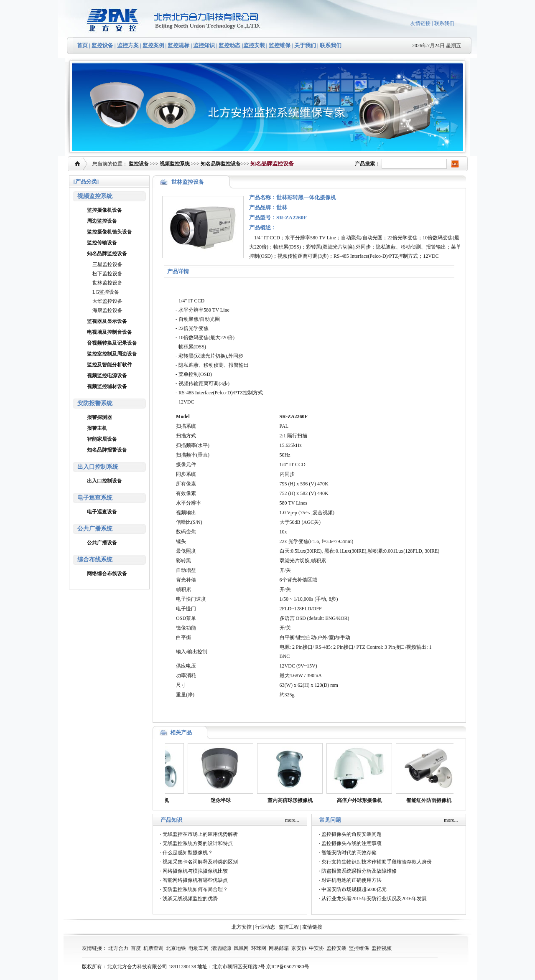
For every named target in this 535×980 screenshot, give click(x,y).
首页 (82, 45)
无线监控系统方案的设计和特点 (198, 843)
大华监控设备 (107, 301)
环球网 (259, 948)
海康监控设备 (107, 310)
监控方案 (128, 45)
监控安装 (254, 45)
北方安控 (242, 927)
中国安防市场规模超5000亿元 (354, 889)
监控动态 (229, 45)
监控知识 (204, 45)
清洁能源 (221, 948)
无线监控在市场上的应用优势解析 (200, 834)
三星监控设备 (107, 264)
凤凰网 (241, 948)
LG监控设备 (106, 292)
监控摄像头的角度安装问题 (352, 834)
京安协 (299, 948)
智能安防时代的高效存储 (349, 853)
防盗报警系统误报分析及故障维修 (359, 871)
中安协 (316, 948)
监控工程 (289, 927)
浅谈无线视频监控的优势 (190, 899)
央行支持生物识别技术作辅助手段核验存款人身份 (377, 862)
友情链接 (420, 23)
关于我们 (304, 45)
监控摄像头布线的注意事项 (352, 843)
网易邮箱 (279, 948)
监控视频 (382, 948)
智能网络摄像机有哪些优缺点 (195, 880)
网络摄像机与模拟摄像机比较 (195, 871)
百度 (136, 948)
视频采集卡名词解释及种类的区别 (200, 862)
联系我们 (444, 23)
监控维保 (280, 45)
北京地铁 (176, 948)
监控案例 (153, 45)
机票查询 (153, 948)
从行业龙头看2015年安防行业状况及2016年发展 (374, 899)
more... (292, 820)
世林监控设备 (107, 283)
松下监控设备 (107, 274)
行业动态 (265, 927)
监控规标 (178, 45)
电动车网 (199, 948)
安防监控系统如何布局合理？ (195, 889)
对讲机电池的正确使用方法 (352, 880)
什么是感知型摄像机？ (188, 853)
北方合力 (118, 948)
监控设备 (102, 45)
